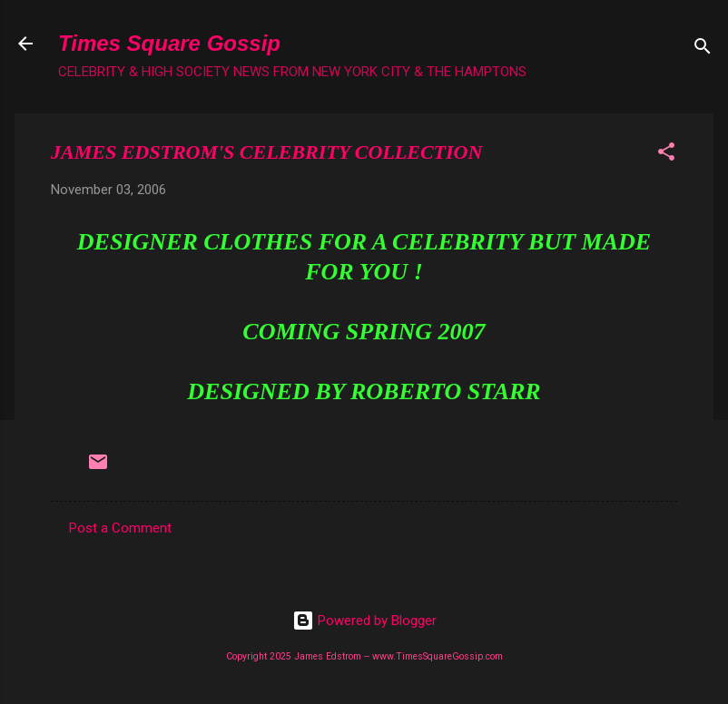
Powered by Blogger (364, 621)
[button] (666, 155)
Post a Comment (120, 528)
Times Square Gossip (169, 43)
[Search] (703, 49)
